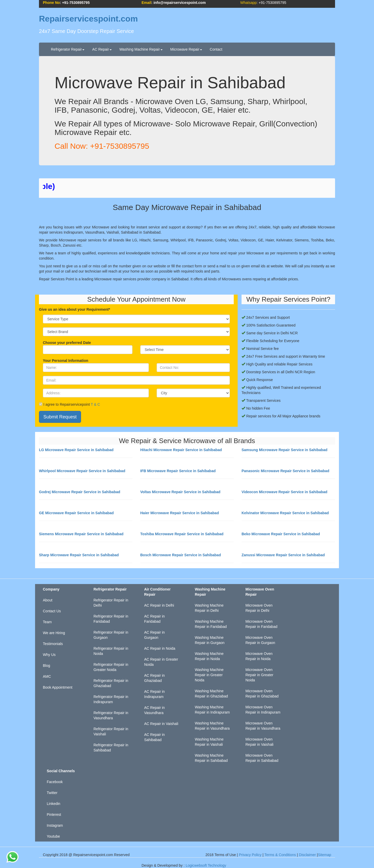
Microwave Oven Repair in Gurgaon (260, 640)
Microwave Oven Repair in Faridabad (261, 624)
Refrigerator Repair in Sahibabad (111, 748)
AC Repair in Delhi (159, 605)
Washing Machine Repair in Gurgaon (210, 640)
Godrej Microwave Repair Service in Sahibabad (80, 492)
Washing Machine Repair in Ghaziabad (211, 694)
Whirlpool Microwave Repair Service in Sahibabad (82, 471)
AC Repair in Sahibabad (154, 737)
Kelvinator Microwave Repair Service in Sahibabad (285, 513)
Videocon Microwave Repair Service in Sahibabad (284, 492)
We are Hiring (54, 633)
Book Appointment (58, 687)
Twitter (52, 793)
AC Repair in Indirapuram (154, 694)
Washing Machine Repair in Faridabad (211, 624)
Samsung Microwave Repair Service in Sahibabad (285, 450)
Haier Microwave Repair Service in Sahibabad (180, 513)
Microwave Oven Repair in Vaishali (259, 742)
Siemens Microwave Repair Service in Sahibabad (81, 534)
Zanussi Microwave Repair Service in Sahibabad (283, 555)
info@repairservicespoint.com (180, 3)
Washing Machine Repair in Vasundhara (212, 726)
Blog (46, 666)
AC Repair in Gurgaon (154, 635)
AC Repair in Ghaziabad (154, 678)
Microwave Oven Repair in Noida (259, 656)
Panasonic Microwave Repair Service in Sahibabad (285, 471)
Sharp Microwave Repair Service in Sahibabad (79, 555)
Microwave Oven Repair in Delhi (259, 608)
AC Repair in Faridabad (154, 619)
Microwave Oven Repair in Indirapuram (263, 710)
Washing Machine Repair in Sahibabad (211, 758)
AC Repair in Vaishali (161, 724)
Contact (216, 49)
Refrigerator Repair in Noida (111, 651)
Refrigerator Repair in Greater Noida (111, 667)
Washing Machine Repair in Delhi (209, 608)
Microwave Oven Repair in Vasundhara (263, 726)
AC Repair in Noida (160, 648)
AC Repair (102, 49)
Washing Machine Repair (141, 49)
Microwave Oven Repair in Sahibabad (262, 758)
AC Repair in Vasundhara (154, 710)
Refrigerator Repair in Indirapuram (111, 699)
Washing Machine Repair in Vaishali (209, 742)
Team (47, 622)
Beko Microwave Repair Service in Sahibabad (281, 534)
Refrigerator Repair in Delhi (111, 603)
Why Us (49, 655)
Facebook (55, 782)
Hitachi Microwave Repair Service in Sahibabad (181, 450)
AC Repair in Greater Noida (161, 662)
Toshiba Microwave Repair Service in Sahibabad (182, 534)
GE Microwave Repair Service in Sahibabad (76, 513)
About (48, 600)
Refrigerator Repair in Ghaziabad (111, 683)
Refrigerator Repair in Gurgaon (111, 635)
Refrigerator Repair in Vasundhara (111, 715)
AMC (47, 676)
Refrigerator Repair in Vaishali (111, 731)
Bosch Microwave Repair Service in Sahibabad (181, 555)
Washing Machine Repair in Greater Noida (209, 675)
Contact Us (52, 611)
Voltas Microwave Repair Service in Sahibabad (180, 492)
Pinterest (54, 815)
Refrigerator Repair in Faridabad (111, 619)
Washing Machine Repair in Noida (209, 656)
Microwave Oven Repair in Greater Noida (259, 675)
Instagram (55, 825)
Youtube (53, 836)
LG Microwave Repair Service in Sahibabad (76, 450)
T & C (96, 404)
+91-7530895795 (76, 3)
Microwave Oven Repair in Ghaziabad (262, 694)
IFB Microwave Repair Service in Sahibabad (178, 471)
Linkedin (54, 804)
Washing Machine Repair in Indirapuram (212, 710)
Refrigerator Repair (68, 49)
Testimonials (53, 644)
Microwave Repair (186, 49)
